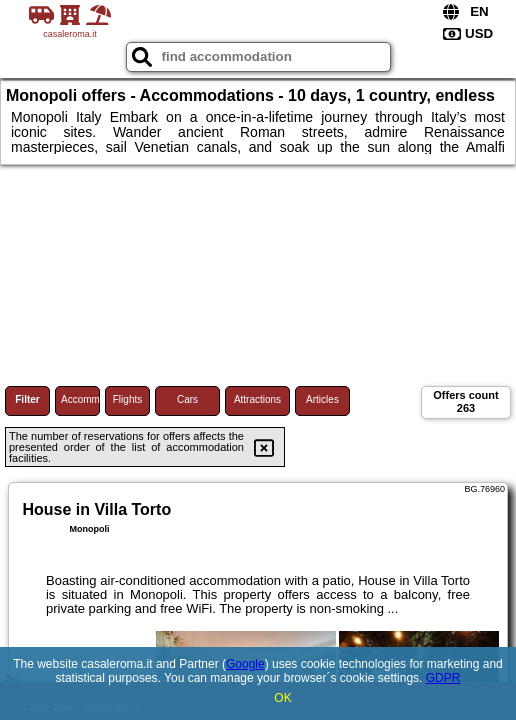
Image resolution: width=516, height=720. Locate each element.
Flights (127, 399)
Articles (322, 399)
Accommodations (80, 399)
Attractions (257, 399)
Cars (187, 399)
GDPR (443, 678)
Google (245, 664)
